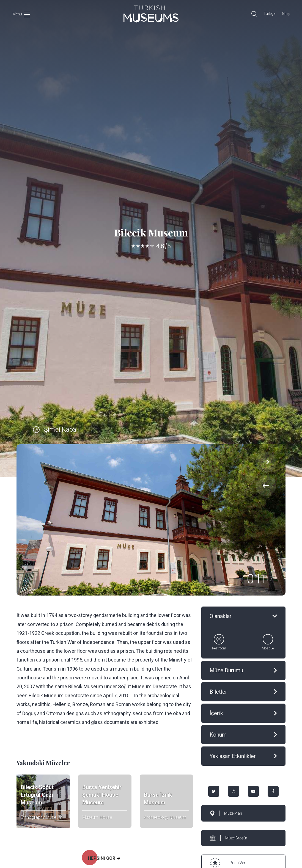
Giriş (286, 13)
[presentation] (266, 486)
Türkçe (269, 13)
